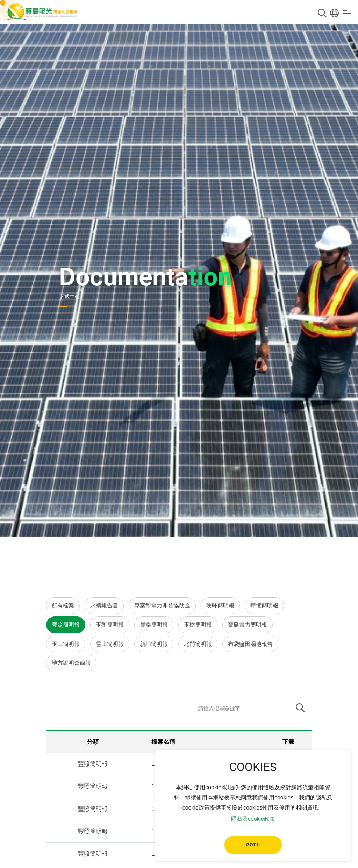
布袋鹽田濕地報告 (250, 644)
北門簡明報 (198, 644)
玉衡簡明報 (110, 625)
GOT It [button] (253, 845)
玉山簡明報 (66, 644)
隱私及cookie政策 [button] (253, 819)
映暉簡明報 (220, 605)
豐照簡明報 (66, 625)
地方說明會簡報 (71, 663)
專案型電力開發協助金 (162, 605)
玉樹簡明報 (198, 625)
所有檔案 (63, 605)
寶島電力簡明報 (248, 625)
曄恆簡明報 (264, 605)
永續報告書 (104, 605)
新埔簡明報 (154, 644)
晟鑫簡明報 (154, 625)
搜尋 (322, 13)
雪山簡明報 (110, 644)
